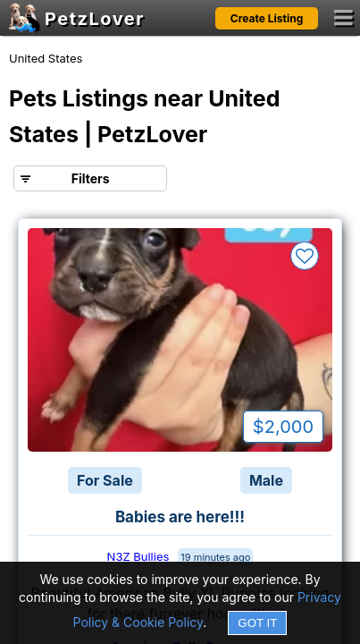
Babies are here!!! (180, 517)
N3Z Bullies (138, 556)
